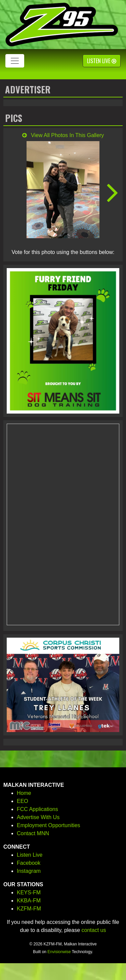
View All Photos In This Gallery (63, 135)
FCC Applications (37, 809)
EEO (23, 801)
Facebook (29, 863)
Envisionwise (59, 952)
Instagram (29, 871)
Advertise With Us (38, 817)
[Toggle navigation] (15, 61)
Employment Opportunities (49, 825)
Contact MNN (33, 833)
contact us (94, 930)
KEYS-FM (29, 892)
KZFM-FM (29, 909)
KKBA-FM (29, 901)
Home (24, 793)
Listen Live (102, 61)
